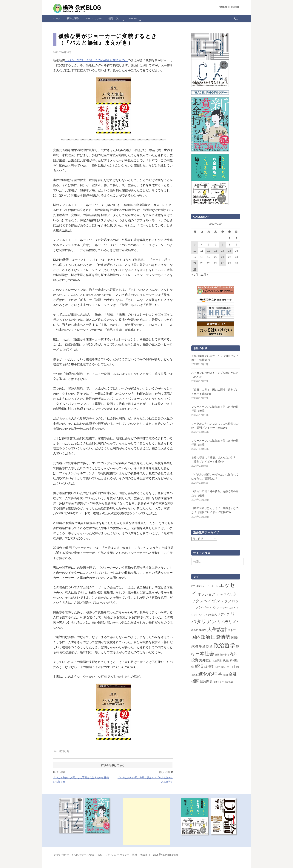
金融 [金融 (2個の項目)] (226, 675)
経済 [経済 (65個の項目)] (199, 666)
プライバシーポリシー (117, 855)
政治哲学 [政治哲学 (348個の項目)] (224, 645)
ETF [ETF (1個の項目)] (193, 586)
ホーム (57, 18)
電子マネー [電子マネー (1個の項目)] (219, 682)
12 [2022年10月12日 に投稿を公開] (209, 251)
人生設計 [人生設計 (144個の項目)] (217, 629)
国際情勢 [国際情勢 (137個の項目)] (220, 637)
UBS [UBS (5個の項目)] (199, 586)
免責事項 (145, 855)
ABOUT (133, 18)
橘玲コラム (114, 18)
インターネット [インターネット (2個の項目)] (210, 586)
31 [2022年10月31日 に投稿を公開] (195, 269)
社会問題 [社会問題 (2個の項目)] (217, 661)
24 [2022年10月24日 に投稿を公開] (195, 263)
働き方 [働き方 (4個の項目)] (232, 630)
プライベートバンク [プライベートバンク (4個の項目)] (207, 607)
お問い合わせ (61, 855)
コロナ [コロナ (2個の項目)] (219, 595)
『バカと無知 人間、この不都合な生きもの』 (96, 60)
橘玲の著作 (73, 18)
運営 (135, 855)
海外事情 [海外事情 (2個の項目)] (225, 655)
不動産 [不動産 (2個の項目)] (195, 630)
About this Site (229, 7)
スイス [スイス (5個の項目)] (228, 594)
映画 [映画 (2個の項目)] (217, 655)
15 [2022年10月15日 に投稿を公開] (229, 251)
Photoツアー (94, 18)
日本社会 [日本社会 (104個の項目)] (205, 654)
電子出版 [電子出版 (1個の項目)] (229, 682)
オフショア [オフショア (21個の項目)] (206, 594)
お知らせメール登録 (83, 855)
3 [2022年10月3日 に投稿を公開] (195, 245)
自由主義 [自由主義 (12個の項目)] (233, 667)
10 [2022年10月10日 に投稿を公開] (195, 251)
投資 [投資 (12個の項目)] (209, 646)
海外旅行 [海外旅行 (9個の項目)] (206, 660)
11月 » (204, 275)
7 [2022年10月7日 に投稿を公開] (223, 245)
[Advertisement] (146, 821)
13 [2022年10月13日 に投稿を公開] (216, 251)
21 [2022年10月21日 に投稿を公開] (223, 257)
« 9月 (195, 275)
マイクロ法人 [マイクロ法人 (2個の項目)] (210, 615)
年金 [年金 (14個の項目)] (202, 646)
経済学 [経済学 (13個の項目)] (209, 667)
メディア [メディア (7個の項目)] (223, 614)
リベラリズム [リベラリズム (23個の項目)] (229, 622)
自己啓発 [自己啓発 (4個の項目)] (220, 667)
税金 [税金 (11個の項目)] (226, 660)
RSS (99, 855)
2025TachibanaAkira (166, 855)
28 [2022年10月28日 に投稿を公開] (223, 263)
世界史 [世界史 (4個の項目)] (203, 630)
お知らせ (64, 751)
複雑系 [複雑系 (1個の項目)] (194, 675)
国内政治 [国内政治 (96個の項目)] (201, 637)
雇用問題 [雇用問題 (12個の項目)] (206, 681)
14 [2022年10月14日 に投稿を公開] (223, 251)
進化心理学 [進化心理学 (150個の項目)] (210, 674)
